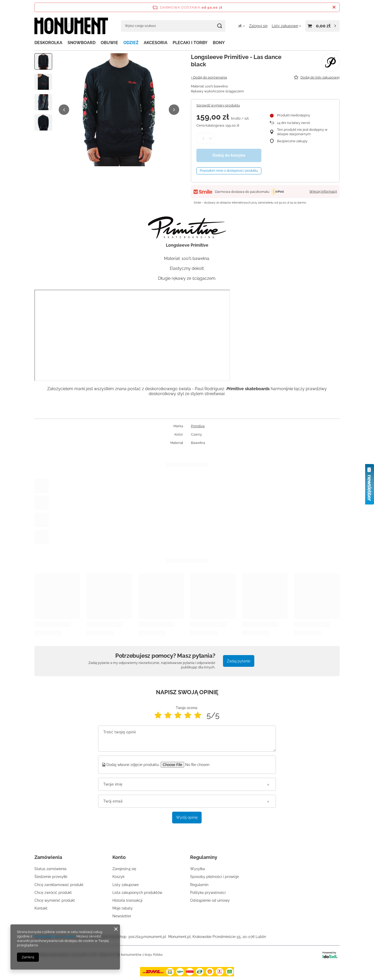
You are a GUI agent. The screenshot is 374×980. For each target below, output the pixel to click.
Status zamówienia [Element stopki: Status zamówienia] (50, 869)
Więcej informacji (323, 191)
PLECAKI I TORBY (190, 43)
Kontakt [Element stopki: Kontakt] (41, 908)
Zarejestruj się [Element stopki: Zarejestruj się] (124, 869)
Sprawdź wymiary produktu (218, 105)
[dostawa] (187, 975)
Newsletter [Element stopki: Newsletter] (122, 916)
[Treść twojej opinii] (187, 739)
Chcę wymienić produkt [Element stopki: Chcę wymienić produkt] (55, 900)
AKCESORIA (156, 43)
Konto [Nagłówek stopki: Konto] (119, 857)
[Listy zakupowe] (286, 26)
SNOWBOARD (82, 43)
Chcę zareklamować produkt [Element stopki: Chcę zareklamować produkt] (59, 885)
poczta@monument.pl (147, 937)
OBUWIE (109, 43)
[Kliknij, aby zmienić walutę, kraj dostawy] (242, 26)
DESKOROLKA (48, 43)
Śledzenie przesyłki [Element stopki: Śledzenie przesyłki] (51, 877)
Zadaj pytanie (239, 661)
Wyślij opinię (187, 817)
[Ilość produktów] (203, 138)
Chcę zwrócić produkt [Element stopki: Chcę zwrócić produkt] (53, 893)
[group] (119, 110)
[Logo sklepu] (71, 26)
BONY (219, 43)
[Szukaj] (219, 26)
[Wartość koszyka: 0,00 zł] (322, 26)
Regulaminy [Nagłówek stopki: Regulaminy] (204, 857)
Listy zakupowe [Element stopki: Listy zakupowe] (126, 885)
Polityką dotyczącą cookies (54, 936)
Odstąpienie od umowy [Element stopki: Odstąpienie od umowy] (210, 900)
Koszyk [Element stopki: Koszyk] (118, 877)
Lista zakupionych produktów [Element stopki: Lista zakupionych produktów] (137, 893)
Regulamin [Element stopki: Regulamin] (199, 885)
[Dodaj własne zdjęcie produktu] (201, 765)
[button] (64, 110)
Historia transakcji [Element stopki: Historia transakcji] (127, 900)
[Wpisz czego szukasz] (173, 26)
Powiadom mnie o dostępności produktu (229, 171)
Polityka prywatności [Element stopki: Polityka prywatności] (208, 893)
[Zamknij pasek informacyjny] (334, 7)
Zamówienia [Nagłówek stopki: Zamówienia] (48, 857)
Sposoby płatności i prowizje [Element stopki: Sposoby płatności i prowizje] (215, 877)
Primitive (198, 426)
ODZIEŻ (131, 43)
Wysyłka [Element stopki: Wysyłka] (198, 869)
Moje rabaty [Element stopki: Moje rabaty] (123, 908)
